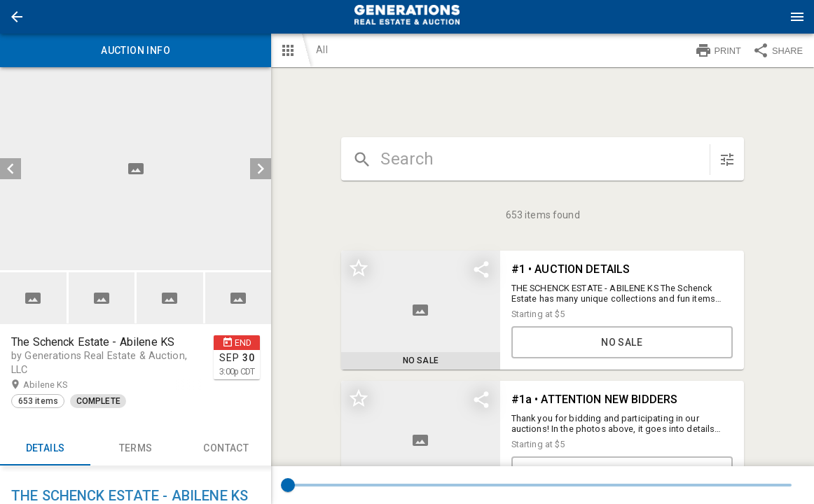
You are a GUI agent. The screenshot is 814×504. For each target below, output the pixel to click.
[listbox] (136, 169)
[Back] (17, 17)
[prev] (11, 169)
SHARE (778, 50)
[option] (136, 169)
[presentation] (407, 17)
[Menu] (797, 17)
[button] (17, 17)
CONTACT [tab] (226, 449)
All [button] (322, 50)
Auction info (136, 50)
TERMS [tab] (136, 449)
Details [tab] (45, 449)
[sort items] (727, 160)
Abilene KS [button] (59, 385)
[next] (261, 169)
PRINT (718, 50)
